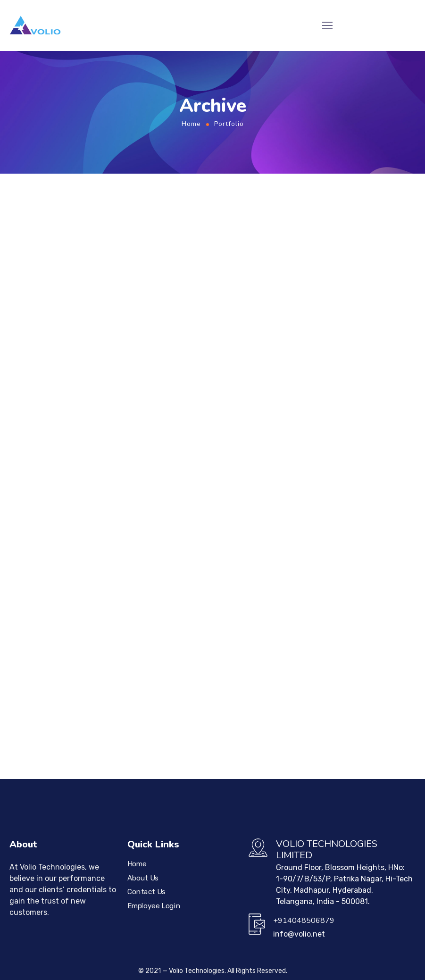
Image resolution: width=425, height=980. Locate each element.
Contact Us (146, 892)
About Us (143, 878)
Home (191, 124)
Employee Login (154, 905)
